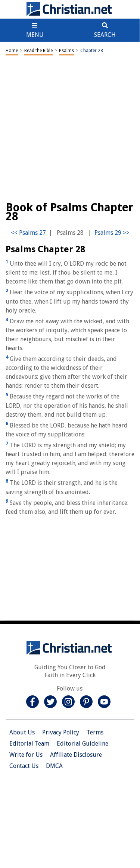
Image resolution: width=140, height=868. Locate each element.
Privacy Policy (61, 732)
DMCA (54, 766)
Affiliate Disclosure (76, 755)
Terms (95, 732)
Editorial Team (29, 744)
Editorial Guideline (83, 744)
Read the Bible (38, 51)
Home (12, 51)
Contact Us (24, 766)
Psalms (66, 51)
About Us (22, 732)
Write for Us (26, 755)
